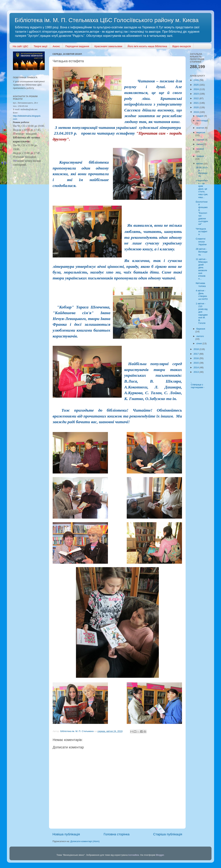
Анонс (56, 46)
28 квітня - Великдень (202, 252)
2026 (196, 80)
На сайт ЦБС (21, 46)
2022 (196, 98)
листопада (202, 121)
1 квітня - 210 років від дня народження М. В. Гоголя (202, 313)
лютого (200, 336)
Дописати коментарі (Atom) (85, 841)
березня (201, 329)
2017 (196, 354)
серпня (200, 140)
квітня (200, 164)
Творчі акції (40, 46)
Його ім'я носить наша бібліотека (147, 46)
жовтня (200, 128)
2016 (196, 358)
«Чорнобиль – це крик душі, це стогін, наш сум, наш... (202, 189)
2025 (196, 85)
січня (199, 343)
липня (200, 144)
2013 (196, 372)
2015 (196, 363)
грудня (200, 116)
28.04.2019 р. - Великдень (202, 172)
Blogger (160, 855)
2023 (196, 94)
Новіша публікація (66, 834)
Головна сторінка (117, 834)
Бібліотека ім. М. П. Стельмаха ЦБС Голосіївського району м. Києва (107, 20)
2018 (196, 349)
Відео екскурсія (182, 46)
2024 (196, 89)
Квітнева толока (201, 285)
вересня (201, 132)
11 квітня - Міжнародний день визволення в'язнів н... (202, 269)
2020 (196, 107)
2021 (196, 103)
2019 (196, 112)
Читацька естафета (202, 231)
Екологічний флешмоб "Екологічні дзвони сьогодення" (202, 213)
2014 (196, 367)
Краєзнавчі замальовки (108, 46)
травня (200, 156)
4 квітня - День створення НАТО (202, 295)
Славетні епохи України (201, 241)
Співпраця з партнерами (197, 386)
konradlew (134, 855)
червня (200, 149)
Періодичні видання (77, 46)
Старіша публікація (168, 834)
